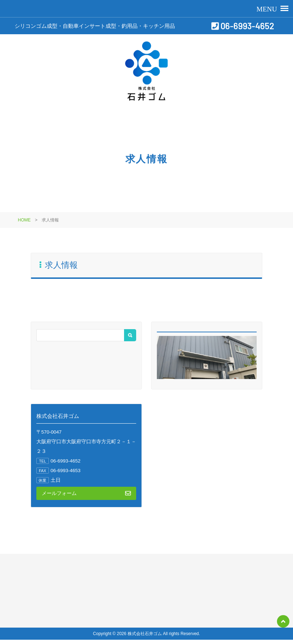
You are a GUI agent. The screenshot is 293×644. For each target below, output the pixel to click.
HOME (24, 220)
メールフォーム (86, 493)
